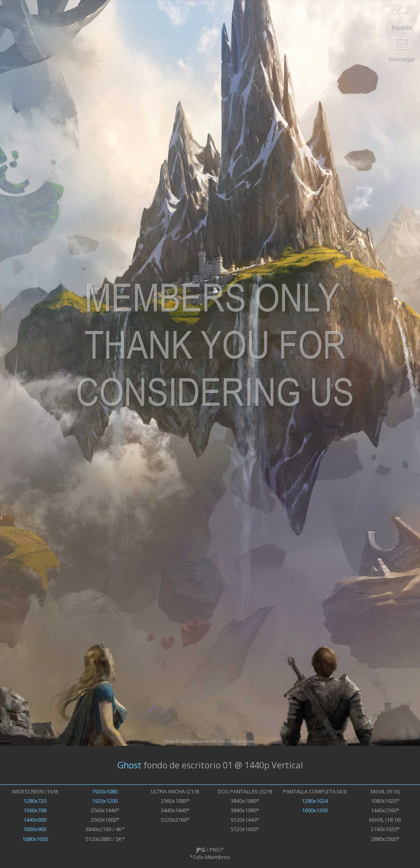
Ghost (129, 765)
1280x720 (35, 801)
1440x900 (35, 820)
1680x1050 (35, 839)
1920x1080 (105, 791)
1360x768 (35, 810)
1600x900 (35, 829)
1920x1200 (105, 801)
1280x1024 (315, 801)
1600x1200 (315, 810)
